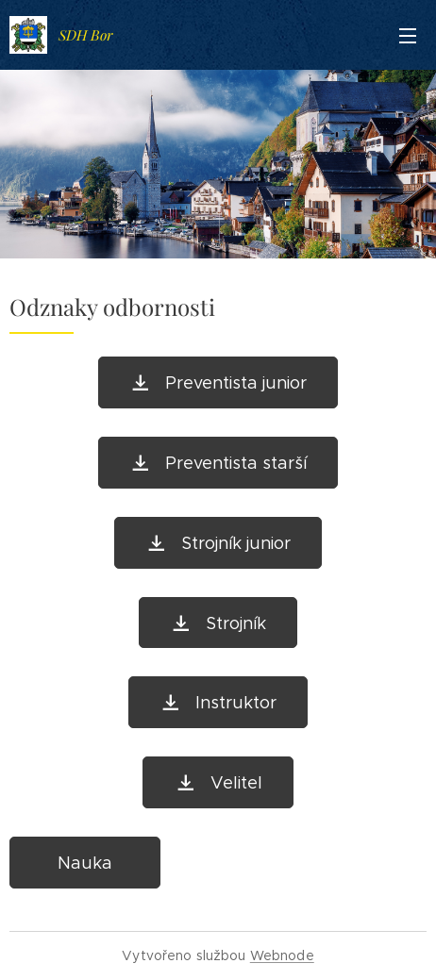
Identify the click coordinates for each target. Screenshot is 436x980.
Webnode (282, 955)
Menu (408, 36)
